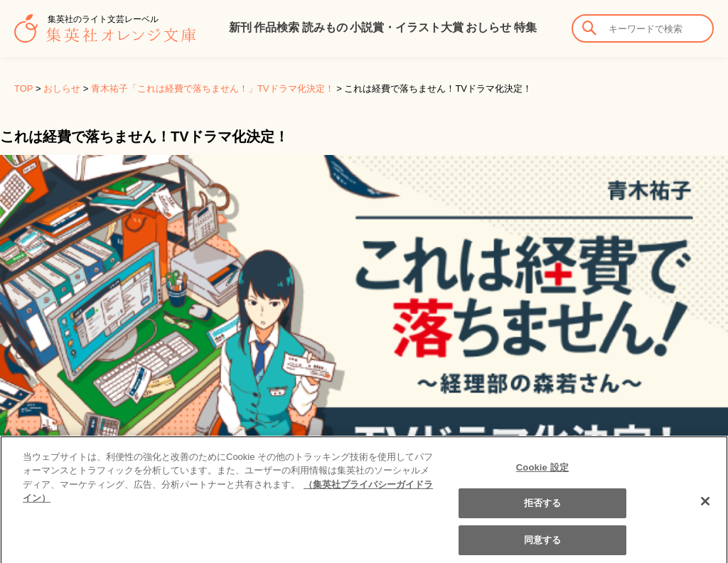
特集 (525, 27)
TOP (23, 89)
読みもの (325, 27)
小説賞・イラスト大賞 (407, 27)
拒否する (543, 510)
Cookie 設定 (542, 474)
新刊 (240, 27)
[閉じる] (705, 508)
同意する (543, 547)
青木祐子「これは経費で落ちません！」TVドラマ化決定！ (213, 89)
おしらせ (488, 27)
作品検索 (277, 27)
